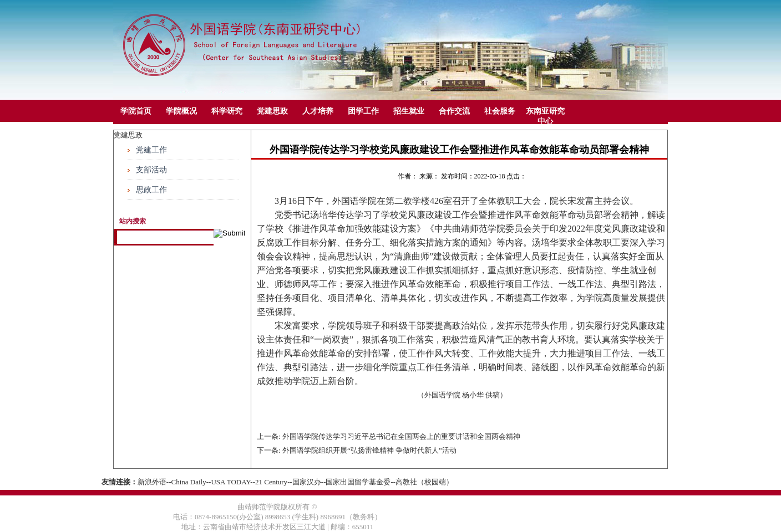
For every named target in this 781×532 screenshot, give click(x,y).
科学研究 (227, 111)
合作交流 (454, 111)
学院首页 (136, 111)
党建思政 (272, 111)
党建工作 (151, 150)
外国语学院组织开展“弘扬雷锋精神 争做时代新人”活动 (369, 450)
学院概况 (181, 111)
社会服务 (500, 111)
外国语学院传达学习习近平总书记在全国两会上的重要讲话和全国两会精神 (401, 436)
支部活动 (151, 170)
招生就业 (409, 111)
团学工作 (363, 111)
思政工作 (151, 190)
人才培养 (318, 111)
